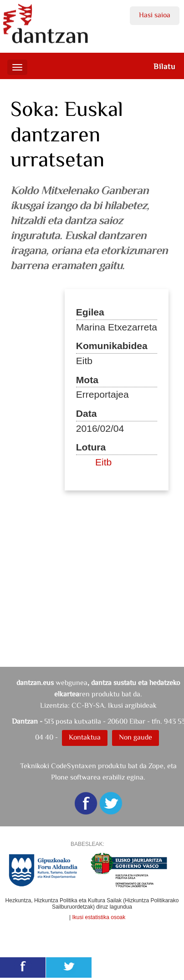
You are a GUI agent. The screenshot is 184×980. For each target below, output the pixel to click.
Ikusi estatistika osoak (99, 917)
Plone (60, 777)
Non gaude (135, 737)
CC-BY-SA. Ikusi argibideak (114, 705)
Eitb (103, 462)
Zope (156, 766)
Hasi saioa (155, 15)
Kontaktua (85, 737)
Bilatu (164, 66)
